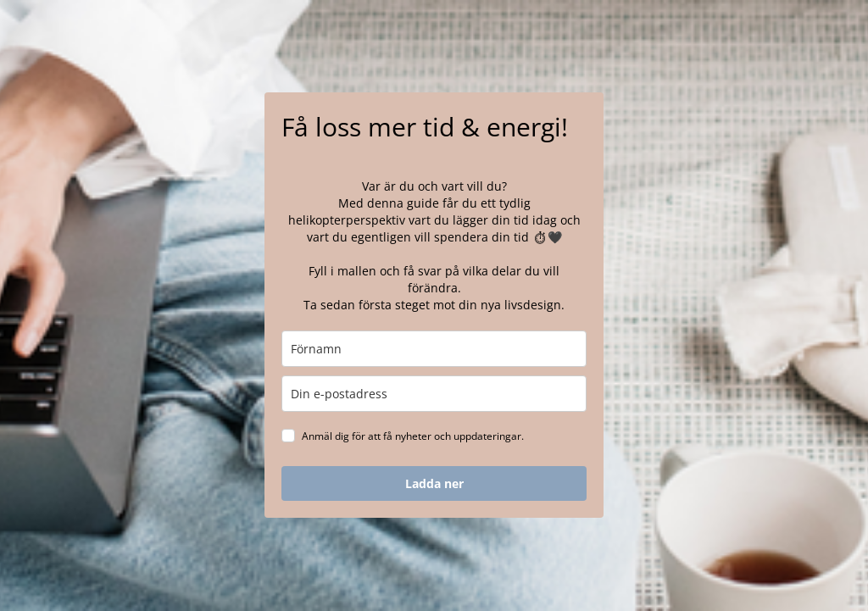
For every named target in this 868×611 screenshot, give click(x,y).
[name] (434, 349)
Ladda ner (434, 483)
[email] (434, 394)
